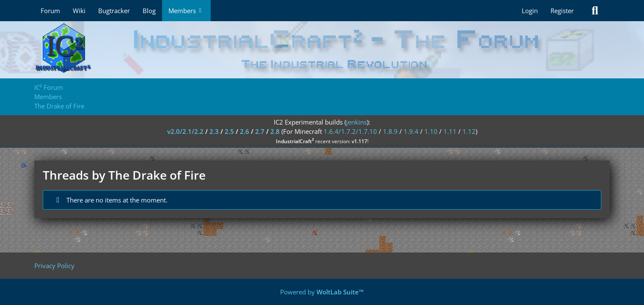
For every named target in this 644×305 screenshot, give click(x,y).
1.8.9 (390, 131)
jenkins (356, 122)
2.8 (275, 131)
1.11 (450, 131)
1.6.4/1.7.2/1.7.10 (350, 131)
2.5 (229, 131)
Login (530, 11)
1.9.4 (411, 131)
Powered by (322, 292)
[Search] (595, 11)
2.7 (260, 131)
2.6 (245, 131)
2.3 (214, 131)
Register (562, 11)
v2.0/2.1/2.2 (185, 131)
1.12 (469, 131)
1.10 (431, 131)
